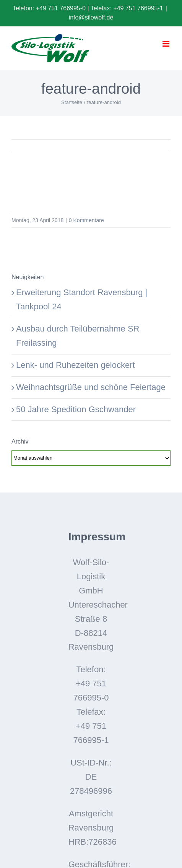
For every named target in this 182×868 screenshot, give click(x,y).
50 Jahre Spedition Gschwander (76, 409)
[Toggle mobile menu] (167, 44)
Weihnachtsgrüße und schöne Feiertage (91, 387)
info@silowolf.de (91, 17)
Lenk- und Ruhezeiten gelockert (76, 365)
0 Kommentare (86, 220)
